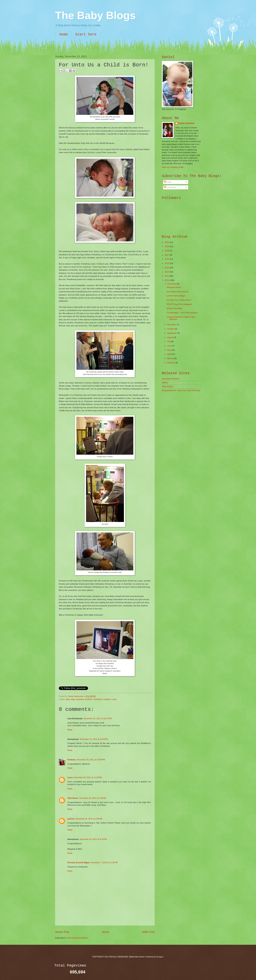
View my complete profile (173, 167)
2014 (167, 268)
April (169, 354)
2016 (167, 259)
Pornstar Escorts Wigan (78, 863)
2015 (167, 263)
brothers (89, 699)
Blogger (160, 957)
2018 (167, 251)
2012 (167, 276)
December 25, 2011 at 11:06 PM (88, 777)
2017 (167, 255)
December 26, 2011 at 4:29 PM (93, 839)
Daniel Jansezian (76, 696)
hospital (107, 699)
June (170, 346)
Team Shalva (167, 386)
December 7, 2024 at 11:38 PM (104, 863)
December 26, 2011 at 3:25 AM (93, 798)
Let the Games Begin (176, 296)
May (169, 350)
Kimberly (72, 760)
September (172, 333)
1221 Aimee (73, 798)
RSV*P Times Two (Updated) (179, 304)
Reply (70, 730)
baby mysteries (78, 699)
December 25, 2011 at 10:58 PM (91, 760)
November (172, 325)
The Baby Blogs (95, 15)
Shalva (165, 383)
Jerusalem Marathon (171, 379)
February (171, 363)
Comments (170, 187)
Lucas (114, 699)
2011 (167, 280)
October (171, 329)
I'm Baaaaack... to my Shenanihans (182, 313)
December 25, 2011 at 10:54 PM (94, 739)
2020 (167, 242)
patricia (71, 819)
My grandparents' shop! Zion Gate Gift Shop (181, 390)
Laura (70, 777)
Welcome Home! (174, 287)
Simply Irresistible (174, 308)
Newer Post (62, 932)
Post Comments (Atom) (77, 938)
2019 (167, 246)
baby (68, 699)
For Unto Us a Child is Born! (179, 300)
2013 (167, 272)
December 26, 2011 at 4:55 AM (89, 819)
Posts (168, 182)
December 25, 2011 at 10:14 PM (98, 718)
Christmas (98, 699)
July (169, 341)
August (170, 337)
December (172, 284)
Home (64, 34)
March (170, 358)
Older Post (148, 932)
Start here (86, 34)
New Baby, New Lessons (178, 292)
